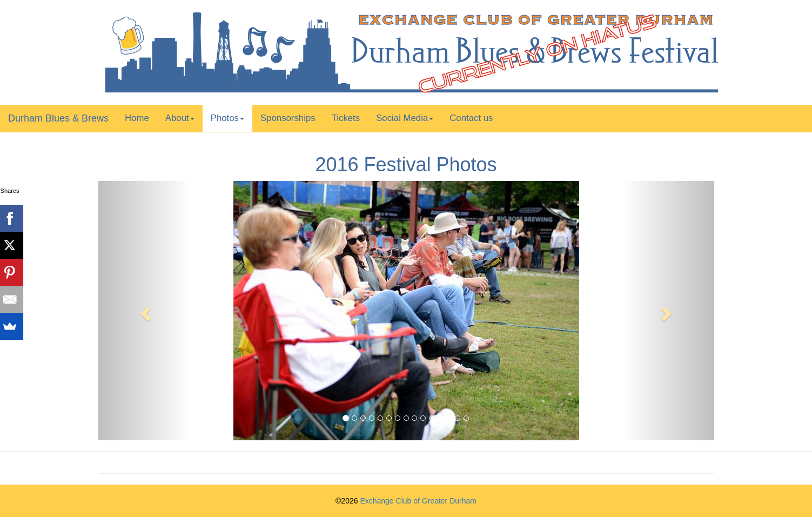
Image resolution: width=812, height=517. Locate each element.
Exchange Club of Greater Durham (418, 501)
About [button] (180, 118)
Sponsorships (288, 118)
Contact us (471, 118)
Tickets (346, 118)
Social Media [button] (405, 118)
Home (137, 118)
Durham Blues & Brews (58, 118)
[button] (145, 311)
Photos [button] (227, 118)
